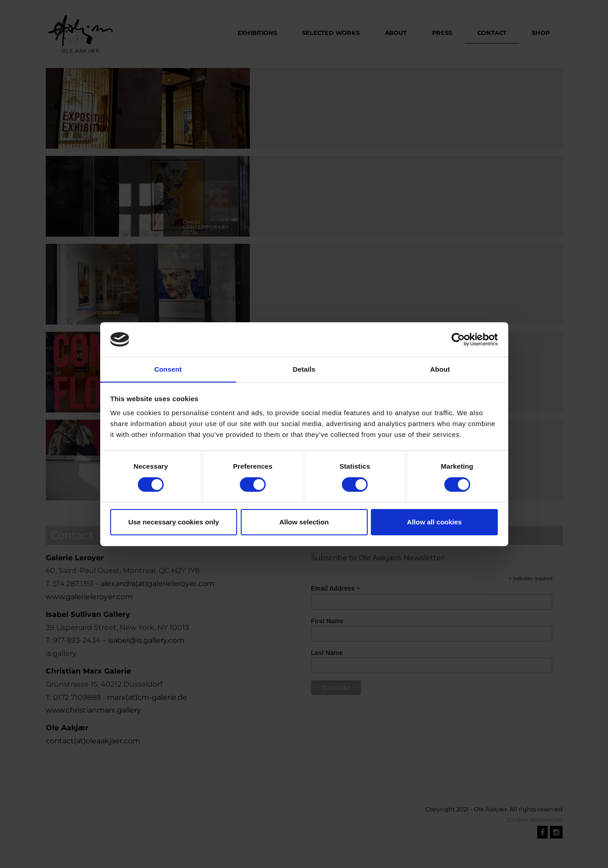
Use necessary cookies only (174, 522)
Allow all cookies (435, 522)
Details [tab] (304, 369)
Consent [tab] (168, 369)
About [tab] (440, 369)
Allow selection (304, 522)
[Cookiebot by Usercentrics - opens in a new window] (458, 339)
